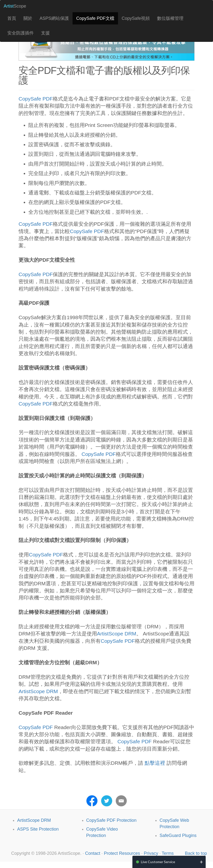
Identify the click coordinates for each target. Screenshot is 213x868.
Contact (93, 853)
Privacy (151, 853)
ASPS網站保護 (54, 18)
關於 (28, 18)
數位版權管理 (170, 18)
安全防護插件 (21, 33)
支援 (45, 33)
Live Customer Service (158, 862)
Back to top (196, 853)
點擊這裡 (154, 763)
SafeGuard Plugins (178, 835)
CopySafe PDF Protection (111, 820)
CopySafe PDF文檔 (95, 18)
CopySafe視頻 (136, 18)
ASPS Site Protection (38, 829)
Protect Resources (122, 853)
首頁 (12, 18)
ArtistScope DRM (117, 634)
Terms (168, 853)
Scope (15, 6)
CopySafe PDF (36, 99)
